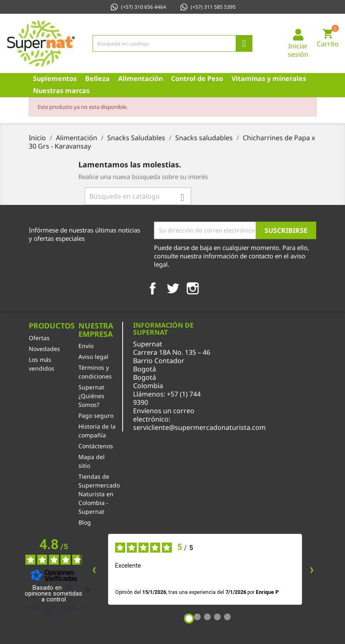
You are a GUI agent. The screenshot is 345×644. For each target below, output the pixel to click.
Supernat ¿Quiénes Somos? (91, 396)
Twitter (173, 288)
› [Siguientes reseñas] (312, 569)
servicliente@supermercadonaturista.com (199, 427)
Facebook (153, 288)
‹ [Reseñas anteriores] (94, 569)
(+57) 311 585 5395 (208, 7)
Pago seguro (96, 415)
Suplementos (55, 78)
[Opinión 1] (189, 619)
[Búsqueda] (173, 43)
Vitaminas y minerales (269, 78)
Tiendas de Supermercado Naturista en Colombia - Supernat (99, 494)
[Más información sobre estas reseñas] (87, 589)
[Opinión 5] (227, 617)
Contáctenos (96, 446)
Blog (85, 522)
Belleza (97, 78)
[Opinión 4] (217, 617)
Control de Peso (197, 78)
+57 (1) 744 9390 (167, 398)
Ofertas (39, 338)
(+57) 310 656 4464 (138, 7)
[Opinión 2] (197, 617)
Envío (86, 346)
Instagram (193, 288)
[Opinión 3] (207, 617)
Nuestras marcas (61, 91)
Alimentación (140, 78)
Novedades (44, 349)
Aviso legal (93, 357)
